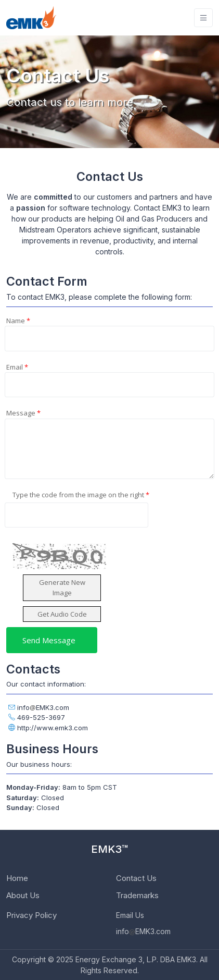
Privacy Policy (31, 915)
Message (23, 413)
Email (17, 367)
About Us (23, 895)
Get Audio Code (62, 614)
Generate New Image (62, 587)
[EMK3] (31, 18)
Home (17, 878)
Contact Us (136, 878)
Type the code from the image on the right (81, 495)
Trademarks (137, 895)
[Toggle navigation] (203, 18)
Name (18, 321)
